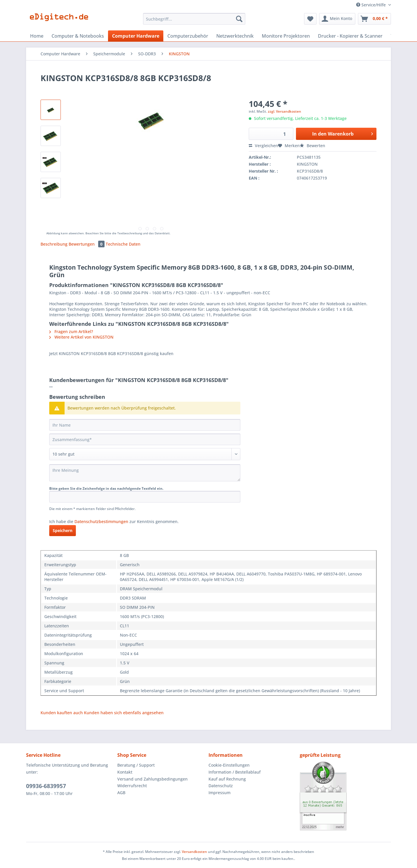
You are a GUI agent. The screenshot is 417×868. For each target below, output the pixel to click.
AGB (121, 793)
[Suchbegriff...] (194, 19)
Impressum (220, 793)
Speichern (63, 530)
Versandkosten (194, 852)
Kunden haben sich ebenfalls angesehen (124, 713)
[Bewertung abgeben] (145, 454)
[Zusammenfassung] (145, 439)
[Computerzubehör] (188, 36)
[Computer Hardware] (136, 36)
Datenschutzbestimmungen (101, 521)
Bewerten (312, 146)
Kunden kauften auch (62, 713)
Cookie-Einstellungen (229, 765)
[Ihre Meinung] (145, 473)
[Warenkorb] (374, 19)
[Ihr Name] (145, 425)
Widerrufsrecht (132, 786)
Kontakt (125, 772)
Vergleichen (263, 146)
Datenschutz (221, 786)
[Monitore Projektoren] (286, 36)
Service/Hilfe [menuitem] (372, 5)
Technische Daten (123, 244)
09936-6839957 (46, 786)
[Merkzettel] (310, 19)
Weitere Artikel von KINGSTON (81, 337)
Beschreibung (54, 244)
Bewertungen (87, 244)
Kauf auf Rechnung (227, 779)
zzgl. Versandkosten (285, 111)
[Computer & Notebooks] (78, 36)
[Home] (37, 36)
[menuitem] (194, 22)
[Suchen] (239, 19)
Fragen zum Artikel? (71, 331)
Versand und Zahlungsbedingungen (152, 779)
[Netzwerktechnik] (235, 36)
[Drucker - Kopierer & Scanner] (350, 36)
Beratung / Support (136, 765)
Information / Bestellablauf (235, 772)
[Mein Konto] (337, 19)
